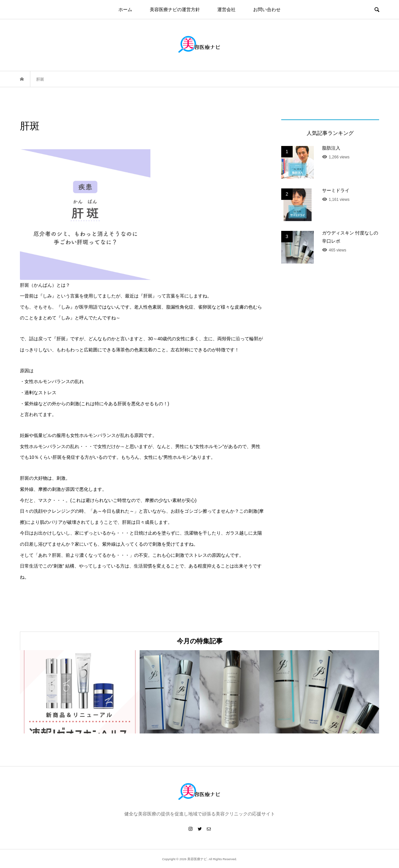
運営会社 (226, 9)
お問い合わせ (267, 9)
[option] (80, 692)
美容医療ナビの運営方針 (175, 9)
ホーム (125, 9)
